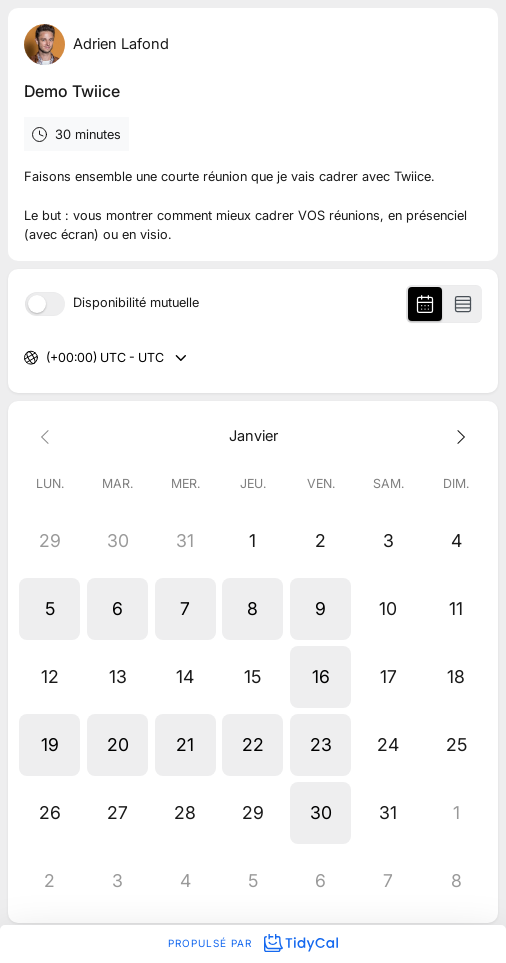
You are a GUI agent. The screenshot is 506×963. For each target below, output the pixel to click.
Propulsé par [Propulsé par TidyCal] (253, 943)
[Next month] (456, 435)
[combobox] (47, 358)
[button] (50, 609)
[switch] (45, 304)
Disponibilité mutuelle (136, 303)
